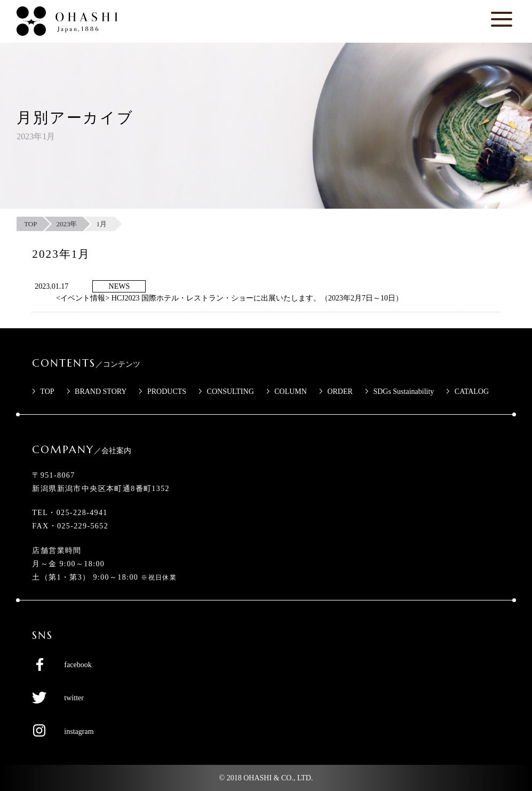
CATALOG (472, 391)
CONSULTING (231, 391)
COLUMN (291, 391)
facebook (78, 665)
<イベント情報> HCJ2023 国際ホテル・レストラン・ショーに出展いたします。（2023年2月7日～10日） (229, 298)
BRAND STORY (101, 391)
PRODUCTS (167, 391)
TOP (47, 391)
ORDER (340, 391)
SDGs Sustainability (403, 391)
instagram (79, 731)
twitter (74, 698)
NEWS (120, 286)
